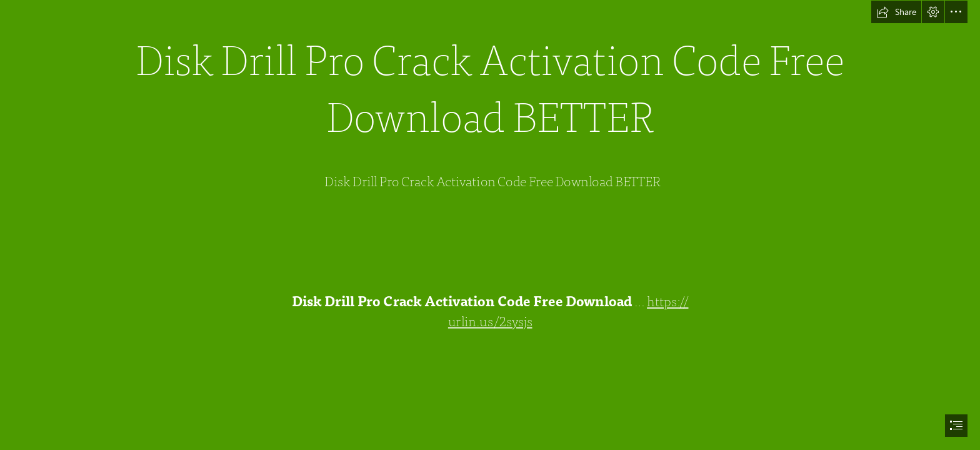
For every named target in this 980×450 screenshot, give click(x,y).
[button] (896, 12)
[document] (490, 225)
